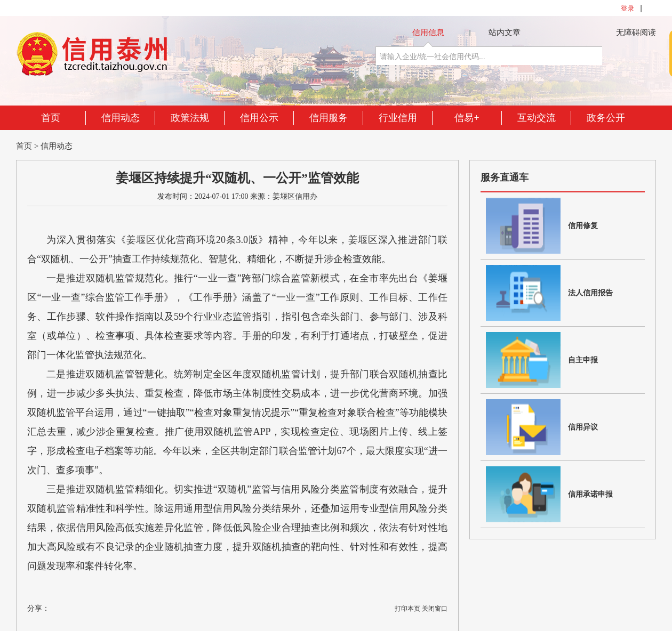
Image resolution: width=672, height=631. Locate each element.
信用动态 (121, 118)
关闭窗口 (435, 609)
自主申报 (583, 360)
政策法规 (190, 118)
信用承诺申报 (590, 494)
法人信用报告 (590, 293)
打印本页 (407, 609)
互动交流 (537, 118)
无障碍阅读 (636, 33)
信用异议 (583, 427)
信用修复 (583, 226)
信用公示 (259, 118)
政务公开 (606, 118)
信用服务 (329, 118)
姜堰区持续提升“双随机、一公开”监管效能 (237, 178)
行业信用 (398, 118)
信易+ (467, 118)
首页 (51, 118)
